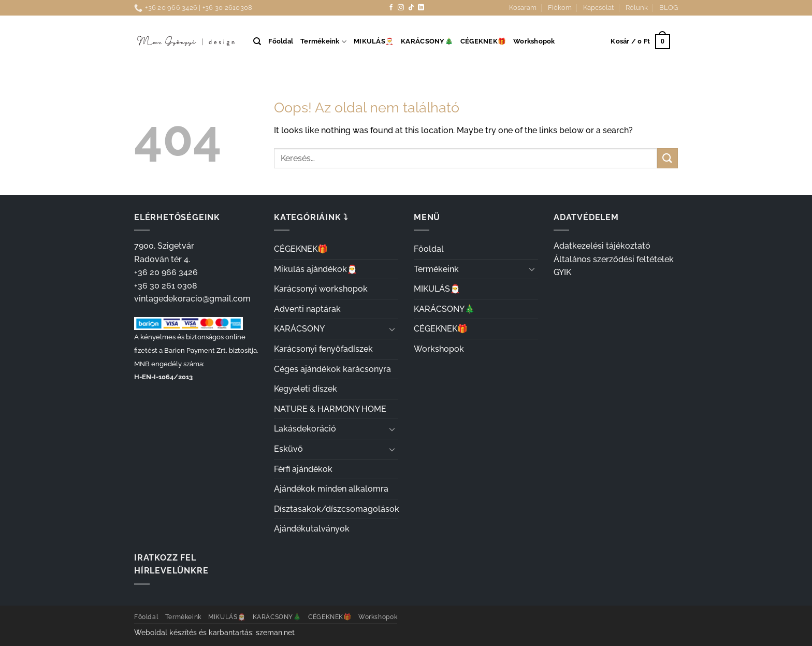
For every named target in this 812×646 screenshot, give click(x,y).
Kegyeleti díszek (306, 389)
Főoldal (281, 41)
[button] (640, 42)
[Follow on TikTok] (411, 8)
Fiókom (560, 8)
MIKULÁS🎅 (374, 41)
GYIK (562, 272)
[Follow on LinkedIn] (421, 8)
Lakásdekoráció (305, 429)
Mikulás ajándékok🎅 (316, 269)
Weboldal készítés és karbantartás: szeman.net (214, 632)
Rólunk (637, 8)
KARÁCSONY (299, 329)
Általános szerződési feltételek (614, 259)
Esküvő (288, 449)
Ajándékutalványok (312, 529)
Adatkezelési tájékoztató (602, 246)
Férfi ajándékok (303, 469)
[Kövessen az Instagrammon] (401, 8)
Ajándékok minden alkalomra (331, 489)
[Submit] (668, 158)
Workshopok (534, 41)
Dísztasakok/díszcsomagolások (337, 509)
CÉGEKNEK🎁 (483, 41)
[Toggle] (392, 329)
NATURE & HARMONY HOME (330, 409)
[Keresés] (257, 41)
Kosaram (523, 8)
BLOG (669, 8)
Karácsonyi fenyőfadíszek (323, 349)
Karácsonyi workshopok (321, 289)
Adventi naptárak (307, 309)
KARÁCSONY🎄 (427, 41)
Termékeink (323, 42)
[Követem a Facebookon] (391, 8)
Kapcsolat (598, 8)
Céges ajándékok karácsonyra (332, 369)
